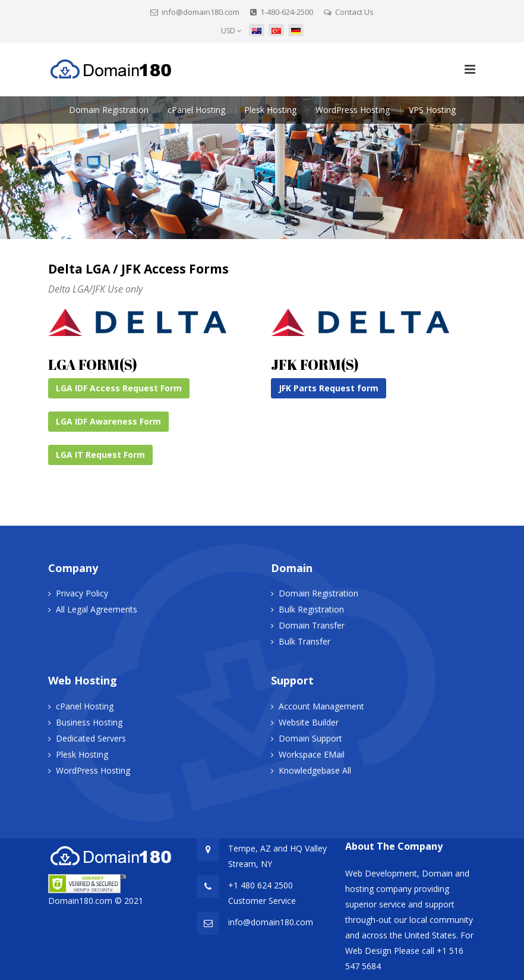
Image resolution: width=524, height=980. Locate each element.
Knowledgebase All (315, 770)
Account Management (321, 706)
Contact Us (354, 12)
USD (231, 31)
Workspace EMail (312, 754)
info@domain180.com (201, 12)
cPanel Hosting (196, 110)
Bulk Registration (311, 609)
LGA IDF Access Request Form (119, 388)
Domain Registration (109, 110)
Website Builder (309, 722)
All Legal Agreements (97, 609)
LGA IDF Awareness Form (108, 421)
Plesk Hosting (270, 110)
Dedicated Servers (91, 738)
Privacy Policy (82, 593)
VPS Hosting (432, 110)
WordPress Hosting (353, 110)
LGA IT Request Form (100, 455)
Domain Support (310, 738)
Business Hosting (89, 722)
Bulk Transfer (304, 641)
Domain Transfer (312, 625)
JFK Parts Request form (329, 388)
